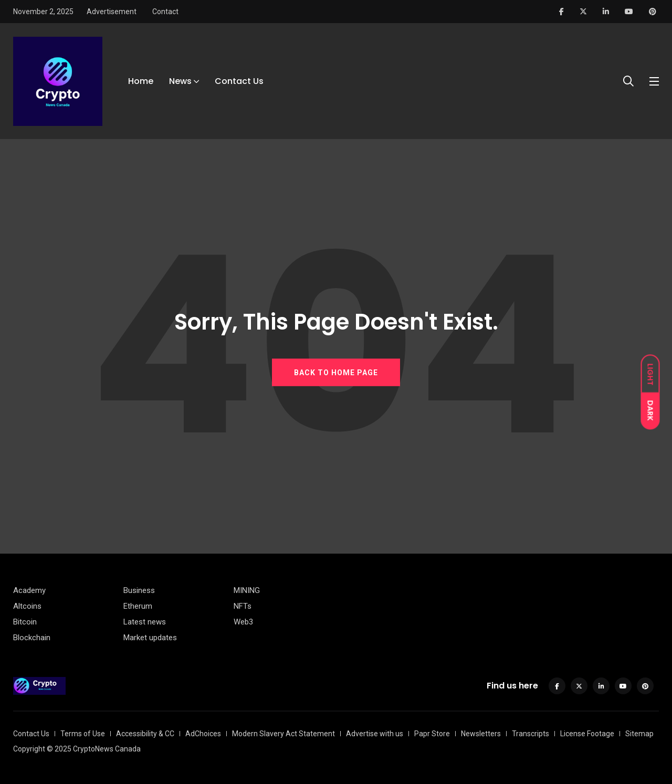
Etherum (138, 606)
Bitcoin (25, 622)
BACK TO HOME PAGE (336, 372)
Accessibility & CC (145, 734)
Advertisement (112, 12)
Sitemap (639, 734)
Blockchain (32, 638)
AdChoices (203, 734)
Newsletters (481, 734)
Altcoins (27, 606)
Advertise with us (375, 734)
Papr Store (432, 734)
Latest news (145, 622)
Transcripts (531, 734)
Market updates (150, 638)
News (180, 81)
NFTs (243, 606)
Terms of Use (83, 734)
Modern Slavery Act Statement (283, 734)
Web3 (243, 622)
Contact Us (239, 81)
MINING (247, 590)
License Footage (587, 734)
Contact (165, 12)
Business (139, 590)
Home (141, 81)
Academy (29, 590)
